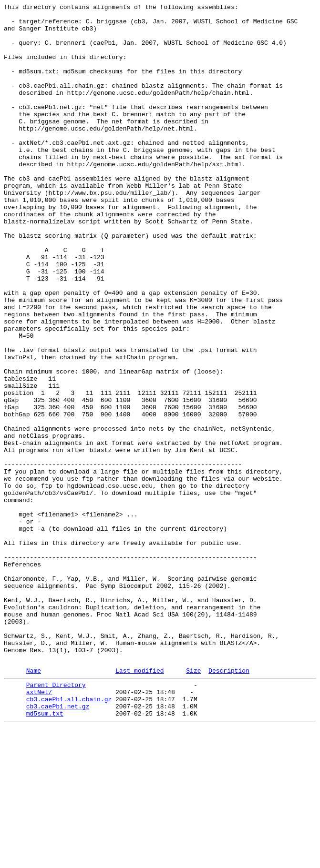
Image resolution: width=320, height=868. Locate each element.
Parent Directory (56, 819)
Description (229, 803)
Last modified (139, 803)
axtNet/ (39, 828)
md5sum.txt (45, 853)
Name (34, 803)
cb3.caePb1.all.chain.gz (69, 836)
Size (193, 803)
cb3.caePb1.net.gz (58, 845)
